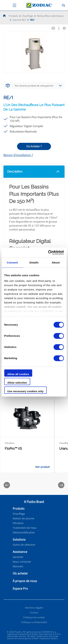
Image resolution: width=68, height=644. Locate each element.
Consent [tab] (12, 262)
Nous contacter (22, 562)
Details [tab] (34, 262)
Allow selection (17, 383)
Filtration (18, 523)
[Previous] (7, 485)
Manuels (18, 566)
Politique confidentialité (34, 622)
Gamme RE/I (19, 20)
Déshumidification (24, 533)
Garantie (18, 557)
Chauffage (27, 16)
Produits (13, 16)
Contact (34, 612)
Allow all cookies (18, 374)
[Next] (61, 485)
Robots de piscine (23, 518)
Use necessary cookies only (25, 391)
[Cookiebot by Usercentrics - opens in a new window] (48, 252)
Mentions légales (34, 608)
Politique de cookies (34, 617)
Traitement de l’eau (24, 528)
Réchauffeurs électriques (50, 16)
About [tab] (56, 262)
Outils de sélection (24, 545)
